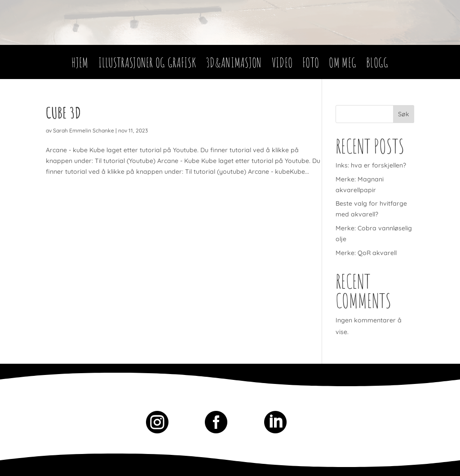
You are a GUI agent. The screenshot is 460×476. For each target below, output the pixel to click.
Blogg (377, 65)
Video (282, 65)
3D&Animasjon (234, 65)
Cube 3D (63, 112)
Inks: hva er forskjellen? (371, 165)
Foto (311, 65)
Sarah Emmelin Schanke (84, 130)
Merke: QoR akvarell (366, 253)
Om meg (343, 65)
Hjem (80, 65)
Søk (404, 114)
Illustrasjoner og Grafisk (147, 65)
